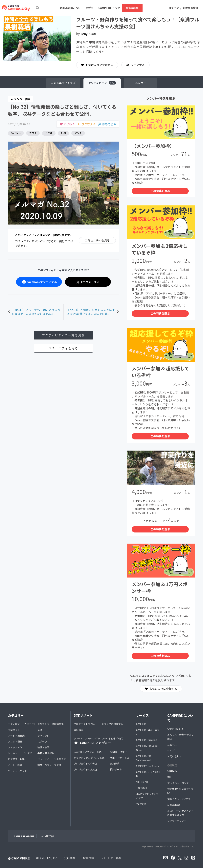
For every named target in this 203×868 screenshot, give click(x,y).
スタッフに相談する (112, 724)
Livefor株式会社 (47, 836)
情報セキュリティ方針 (179, 799)
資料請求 (132, 8)
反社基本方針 (174, 805)
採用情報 (89, 858)
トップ (63, 83)
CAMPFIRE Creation (147, 740)
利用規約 (172, 771)
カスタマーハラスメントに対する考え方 (180, 813)
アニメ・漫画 (15, 741)
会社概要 (70, 858)
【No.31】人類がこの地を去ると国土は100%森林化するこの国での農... (91, 312)
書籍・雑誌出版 (46, 753)
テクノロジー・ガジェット (22, 724)
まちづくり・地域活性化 (51, 724)
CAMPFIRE (142, 724)
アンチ (78, 133)
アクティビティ (102, 83)
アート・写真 (15, 765)
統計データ (116, 769)
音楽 (40, 730)
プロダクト (14, 730)
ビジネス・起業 (16, 759)
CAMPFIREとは (175, 729)
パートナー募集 (112, 858)
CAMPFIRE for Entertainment (144, 758)
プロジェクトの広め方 (86, 769)
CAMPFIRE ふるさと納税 (148, 774)
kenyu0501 (89, 34)
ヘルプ (171, 750)
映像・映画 (43, 747)
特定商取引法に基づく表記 (180, 791)
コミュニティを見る (97, 240)
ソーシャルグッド (17, 771)
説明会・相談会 (118, 752)
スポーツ (42, 741)
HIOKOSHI (141, 788)
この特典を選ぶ (160, 191)
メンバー (141, 83)
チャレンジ (43, 735)
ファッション (15, 747)
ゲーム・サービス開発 (20, 753)
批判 (63, 133)
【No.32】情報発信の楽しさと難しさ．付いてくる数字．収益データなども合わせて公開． (62, 110)
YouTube (16, 133)
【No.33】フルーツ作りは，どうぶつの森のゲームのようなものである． (36, 312)
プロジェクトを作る (84, 724)
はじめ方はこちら (70, 8)
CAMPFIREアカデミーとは (88, 752)
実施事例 (115, 763)
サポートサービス (120, 758)
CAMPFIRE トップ (109, 8)
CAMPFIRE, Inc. (48, 858)
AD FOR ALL (142, 782)
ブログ (33, 133)
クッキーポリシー (177, 821)
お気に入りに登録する (97, 65)
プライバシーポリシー (179, 783)
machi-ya (141, 804)
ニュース (172, 745)
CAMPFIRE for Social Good (147, 748)
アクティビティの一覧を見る (63, 335)
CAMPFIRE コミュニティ (148, 732)
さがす (90, 8)
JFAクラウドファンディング (147, 796)
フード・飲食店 (16, 735)
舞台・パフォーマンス (49, 765)
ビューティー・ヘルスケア (52, 759)
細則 (170, 777)
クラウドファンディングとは (89, 758)
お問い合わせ (174, 756)
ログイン (174, 8)
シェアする (137, 65)
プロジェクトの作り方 (86, 763)
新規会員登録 (190, 8)
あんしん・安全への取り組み (180, 737)
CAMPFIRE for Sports (147, 766)
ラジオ (49, 133)
